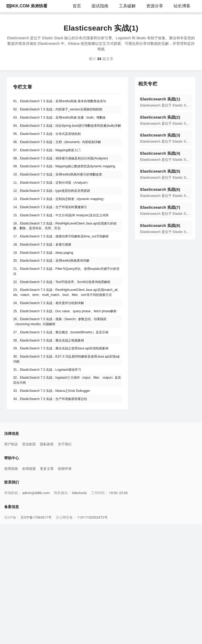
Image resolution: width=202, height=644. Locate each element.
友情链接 (29, 589)
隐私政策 (47, 564)
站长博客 (182, 6)
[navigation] (165, 102)
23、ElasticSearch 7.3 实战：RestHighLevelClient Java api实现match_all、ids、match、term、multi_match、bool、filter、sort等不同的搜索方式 (67, 372)
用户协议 (11, 564)
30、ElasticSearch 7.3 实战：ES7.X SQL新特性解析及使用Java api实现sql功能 (66, 470)
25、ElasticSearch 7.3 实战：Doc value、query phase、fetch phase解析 (64, 400)
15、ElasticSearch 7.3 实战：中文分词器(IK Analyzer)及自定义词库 (67, 263)
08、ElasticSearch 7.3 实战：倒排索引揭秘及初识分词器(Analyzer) (60, 184)
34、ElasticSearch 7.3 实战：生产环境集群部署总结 (56, 518)
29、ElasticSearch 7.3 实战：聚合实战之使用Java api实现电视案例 (67, 455)
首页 (77, 6)
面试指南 (100, 6)
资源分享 (155, 6)
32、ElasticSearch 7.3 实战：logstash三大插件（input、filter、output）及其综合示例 (65, 496)
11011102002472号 (92, 637)
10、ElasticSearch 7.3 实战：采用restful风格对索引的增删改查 (65, 212)
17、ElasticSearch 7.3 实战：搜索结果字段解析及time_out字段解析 (67, 294)
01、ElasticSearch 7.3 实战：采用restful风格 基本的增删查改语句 (65, 105)
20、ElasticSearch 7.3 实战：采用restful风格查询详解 (58, 326)
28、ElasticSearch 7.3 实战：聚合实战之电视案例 (54, 443)
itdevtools (79, 613)
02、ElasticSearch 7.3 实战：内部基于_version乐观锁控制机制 (65, 117)
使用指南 (11, 589)
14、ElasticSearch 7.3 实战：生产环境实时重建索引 (56, 251)
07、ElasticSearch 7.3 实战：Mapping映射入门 (52, 172)
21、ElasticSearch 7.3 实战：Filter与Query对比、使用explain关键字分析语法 (66, 338)
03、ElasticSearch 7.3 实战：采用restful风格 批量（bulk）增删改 (67, 127)
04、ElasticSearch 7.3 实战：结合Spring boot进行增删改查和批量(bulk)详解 (66, 140)
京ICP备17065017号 (36, 637)
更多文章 (47, 589)
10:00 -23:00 (118, 613)
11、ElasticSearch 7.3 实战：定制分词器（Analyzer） (58, 222)
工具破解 (127, 6)
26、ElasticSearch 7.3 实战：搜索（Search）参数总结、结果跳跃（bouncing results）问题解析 (66, 415)
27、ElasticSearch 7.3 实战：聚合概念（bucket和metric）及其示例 (67, 430)
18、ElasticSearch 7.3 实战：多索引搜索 (47, 306)
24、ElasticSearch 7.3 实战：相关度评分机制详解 (54, 387)
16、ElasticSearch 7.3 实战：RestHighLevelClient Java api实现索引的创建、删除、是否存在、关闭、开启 (66, 279)
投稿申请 (65, 589)
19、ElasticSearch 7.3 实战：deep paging (48, 316)
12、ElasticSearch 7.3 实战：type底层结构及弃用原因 (58, 231)
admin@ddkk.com (36, 613)
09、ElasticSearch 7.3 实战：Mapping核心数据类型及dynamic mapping (65, 199)
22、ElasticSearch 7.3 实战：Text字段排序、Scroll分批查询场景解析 (66, 354)
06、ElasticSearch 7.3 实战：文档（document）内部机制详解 (64, 162)
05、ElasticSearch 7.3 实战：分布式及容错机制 (53, 152)
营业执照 (29, 564)
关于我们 (65, 564)
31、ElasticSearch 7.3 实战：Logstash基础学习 (53, 483)
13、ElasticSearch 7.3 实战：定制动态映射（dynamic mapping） (67, 241)
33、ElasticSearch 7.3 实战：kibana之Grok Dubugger (58, 508)
